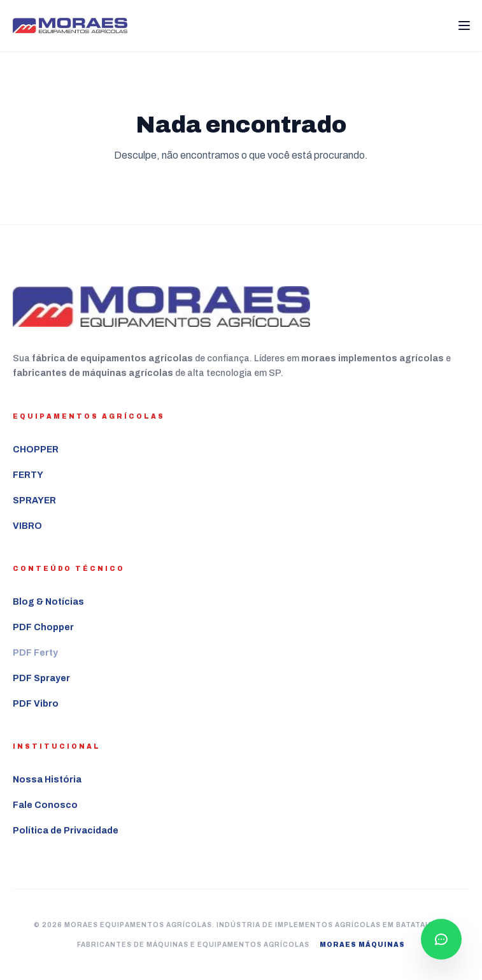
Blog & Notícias (48, 602)
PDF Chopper (43, 627)
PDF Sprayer (41, 678)
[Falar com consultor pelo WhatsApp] (441, 939)
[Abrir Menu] (464, 25)
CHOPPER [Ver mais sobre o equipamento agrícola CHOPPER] (36, 450)
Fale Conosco (45, 805)
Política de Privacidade (66, 831)
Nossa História (47, 780)
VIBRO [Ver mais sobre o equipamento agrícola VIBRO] (27, 526)
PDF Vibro (36, 704)
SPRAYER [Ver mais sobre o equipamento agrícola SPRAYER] (34, 501)
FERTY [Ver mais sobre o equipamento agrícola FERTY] (28, 475)
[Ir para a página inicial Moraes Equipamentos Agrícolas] (70, 26)
